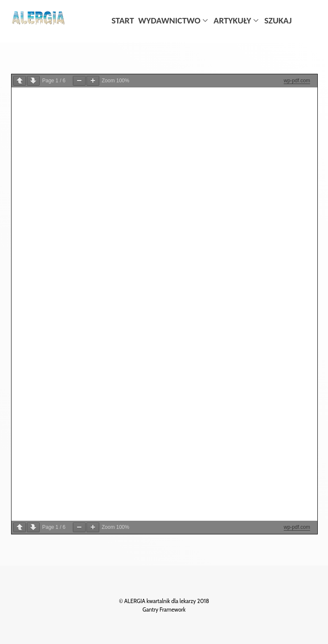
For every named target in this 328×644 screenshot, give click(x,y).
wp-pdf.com (297, 81)
